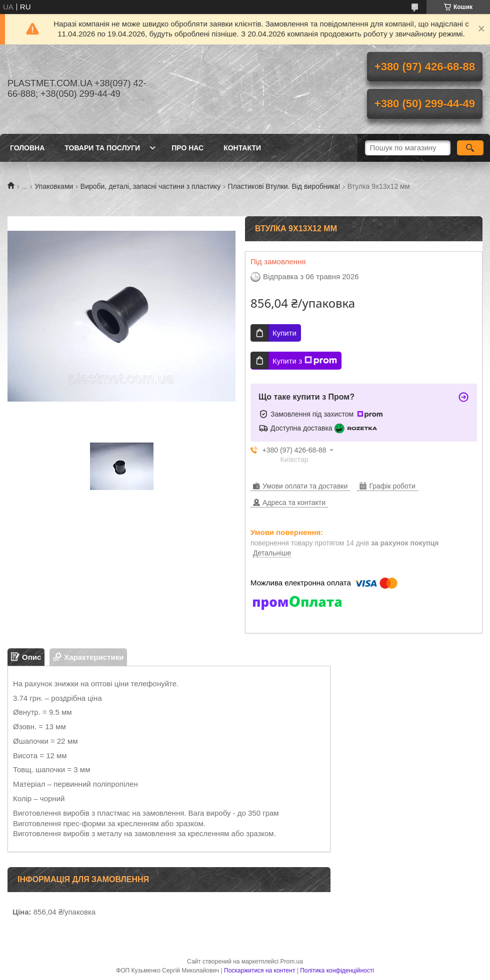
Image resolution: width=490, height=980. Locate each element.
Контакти (242, 148)
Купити (284, 333)
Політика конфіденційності (337, 971)
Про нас (187, 148)
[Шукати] (470, 148)
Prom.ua (292, 962)
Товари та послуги (102, 148)
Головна (27, 148)
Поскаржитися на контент (259, 971)
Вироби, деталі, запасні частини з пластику (150, 186)
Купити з (305, 361)
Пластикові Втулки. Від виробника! (284, 186)
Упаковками (54, 186)
